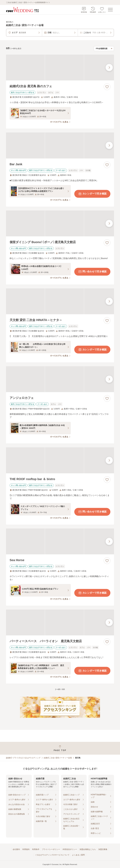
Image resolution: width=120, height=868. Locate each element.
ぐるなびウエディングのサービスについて (52, 855)
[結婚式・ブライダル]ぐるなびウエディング (23, 758)
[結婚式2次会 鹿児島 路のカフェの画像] (60, 68)
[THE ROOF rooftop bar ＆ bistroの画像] (60, 460)
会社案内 (16, 849)
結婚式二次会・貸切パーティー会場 (58, 758)
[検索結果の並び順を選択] (104, 49)
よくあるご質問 (78, 855)
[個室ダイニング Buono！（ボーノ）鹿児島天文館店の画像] (60, 223)
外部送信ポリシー (70, 849)
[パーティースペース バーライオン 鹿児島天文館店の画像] (60, 622)
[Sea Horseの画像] (60, 541)
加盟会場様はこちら (88, 849)
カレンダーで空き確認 (92, 194)
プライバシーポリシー (51, 849)
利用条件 (36, 849)
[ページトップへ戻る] (60, 748)
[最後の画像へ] (109, 68)
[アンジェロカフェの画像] (60, 379)
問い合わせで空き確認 (92, 272)
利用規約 (26, 849)
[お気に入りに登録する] (107, 87)
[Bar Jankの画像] (60, 145)
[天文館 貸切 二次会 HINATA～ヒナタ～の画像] (60, 301)
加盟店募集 (103, 849)
